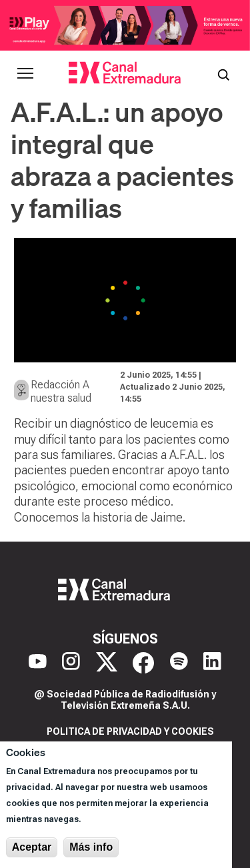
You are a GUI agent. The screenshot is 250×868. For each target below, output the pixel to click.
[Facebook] (143, 663)
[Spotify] (179, 663)
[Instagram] (71, 663)
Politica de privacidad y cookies (130, 731)
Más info (91, 847)
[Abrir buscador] (223, 73)
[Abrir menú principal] (25, 73)
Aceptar (32, 847)
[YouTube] (38, 663)
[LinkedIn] (212, 663)
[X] (107, 663)
